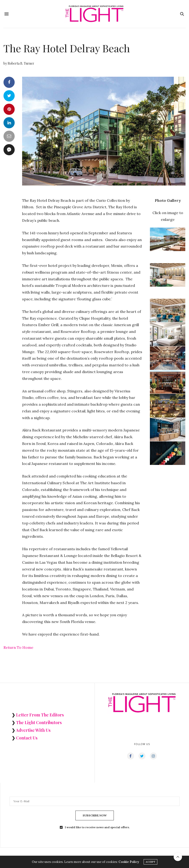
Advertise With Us (33, 730)
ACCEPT (150, 862)
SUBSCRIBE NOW (95, 815)
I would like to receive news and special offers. (97, 827)
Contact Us (27, 738)
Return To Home (18, 647)
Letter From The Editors (40, 715)
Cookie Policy (129, 862)
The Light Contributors (39, 722)
